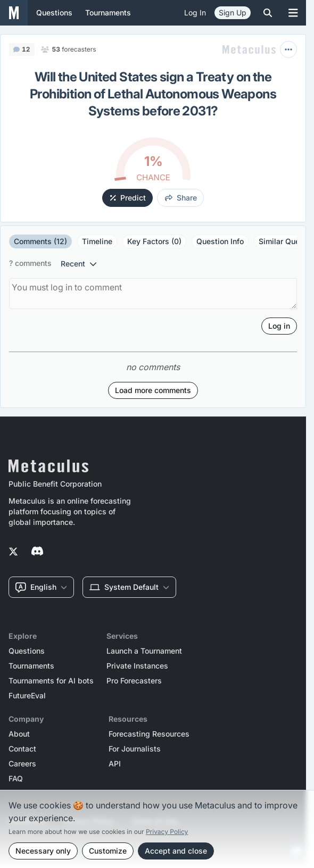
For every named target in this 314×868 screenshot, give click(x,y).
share (181, 198)
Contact (22, 749)
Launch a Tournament (144, 651)
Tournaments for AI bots (51, 681)
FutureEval (27, 696)
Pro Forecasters (134, 681)
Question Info (220, 241)
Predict (128, 198)
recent (79, 264)
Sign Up (233, 12)
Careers (22, 764)
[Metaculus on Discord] (37, 552)
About (19, 734)
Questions (27, 651)
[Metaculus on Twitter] (13, 552)
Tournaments (31, 666)
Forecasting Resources (149, 734)
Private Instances (137, 666)
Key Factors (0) (154, 241)
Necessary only (43, 851)
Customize (108, 851)
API (115, 764)
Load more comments (153, 390)
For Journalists (135, 749)
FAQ (16, 779)
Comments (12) (40, 241)
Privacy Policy (167, 832)
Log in (195, 12)
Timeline (97, 241)
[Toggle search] (268, 13)
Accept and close (176, 851)
